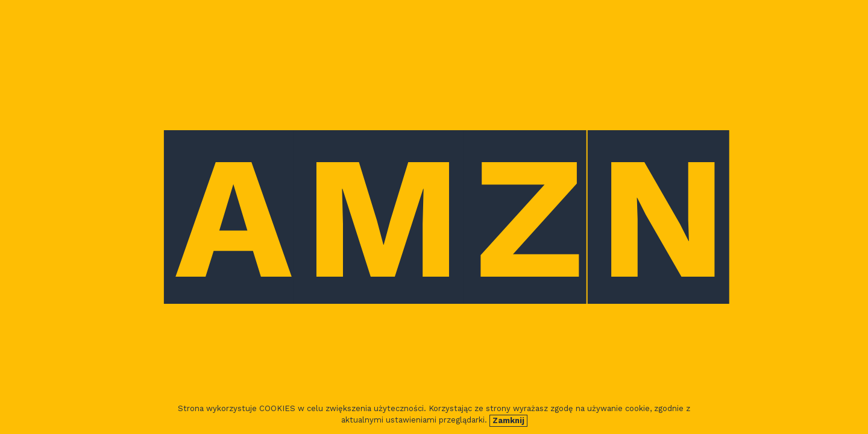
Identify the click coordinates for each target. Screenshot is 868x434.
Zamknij (508, 420)
